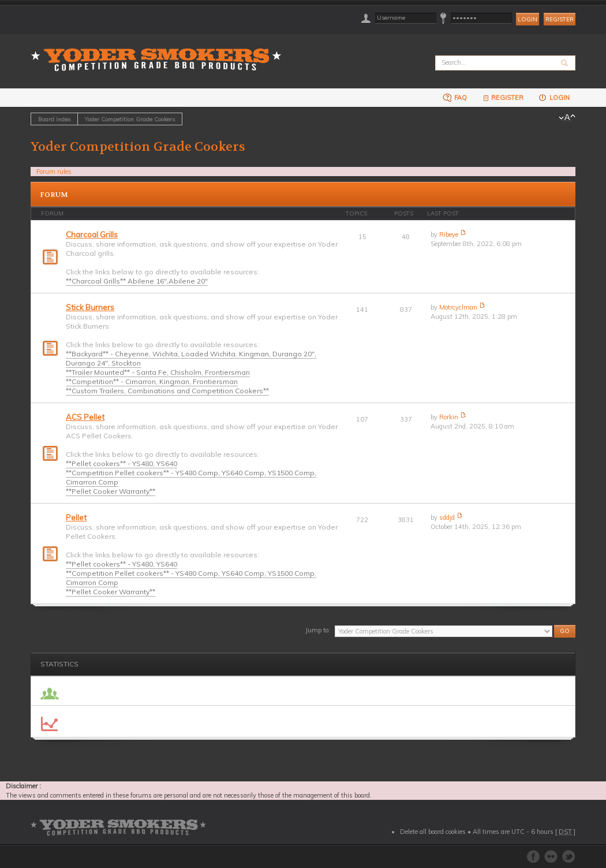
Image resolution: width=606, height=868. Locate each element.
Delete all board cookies (433, 832)
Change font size (567, 118)
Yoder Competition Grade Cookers (130, 119)
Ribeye (449, 234)
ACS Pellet (85, 417)
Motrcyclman (458, 307)
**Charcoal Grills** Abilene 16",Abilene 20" (137, 281)
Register (560, 19)
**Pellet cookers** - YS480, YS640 (121, 463)
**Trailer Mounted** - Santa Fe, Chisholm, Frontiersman (158, 372)
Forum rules (54, 172)
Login (554, 97)
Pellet (76, 517)
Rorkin (449, 417)
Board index (54, 119)
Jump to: (318, 630)
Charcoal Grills (92, 234)
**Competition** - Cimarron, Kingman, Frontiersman (152, 381)
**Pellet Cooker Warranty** (111, 491)
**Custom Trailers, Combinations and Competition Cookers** (167, 391)
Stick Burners (90, 307)
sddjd (447, 517)
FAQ (455, 97)
